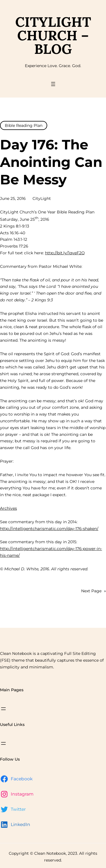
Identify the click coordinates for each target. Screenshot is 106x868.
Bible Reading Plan (24, 125)
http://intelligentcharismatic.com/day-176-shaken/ (49, 529)
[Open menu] (53, 84)
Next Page (94, 591)
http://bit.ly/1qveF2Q (65, 253)
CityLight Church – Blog (53, 35)
